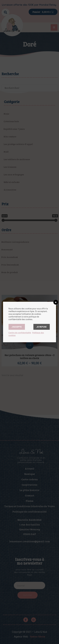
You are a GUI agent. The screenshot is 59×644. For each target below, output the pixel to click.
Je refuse (42, 327)
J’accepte (17, 327)
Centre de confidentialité (20, 333)
